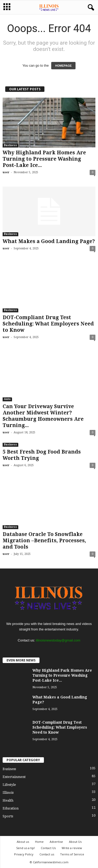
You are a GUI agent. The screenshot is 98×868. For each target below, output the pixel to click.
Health (8, 800)
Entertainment (14, 777)
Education (11, 808)
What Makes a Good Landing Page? (49, 241)
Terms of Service (72, 854)
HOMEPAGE (63, 66)
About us (23, 842)
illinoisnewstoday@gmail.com (58, 640)
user (6, 172)
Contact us (47, 854)
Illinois (8, 793)
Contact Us (48, 848)
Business (10, 145)
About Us (75, 842)
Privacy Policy (24, 854)
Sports (8, 816)
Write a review (72, 848)
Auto (7, 399)
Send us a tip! (25, 848)
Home (39, 842)
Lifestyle (9, 785)
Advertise (56, 842)
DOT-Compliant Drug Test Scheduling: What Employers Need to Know (48, 324)
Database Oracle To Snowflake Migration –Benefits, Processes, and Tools (44, 541)
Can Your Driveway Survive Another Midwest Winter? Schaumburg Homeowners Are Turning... (43, 416)
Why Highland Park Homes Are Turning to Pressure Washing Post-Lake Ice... (44, 159)
